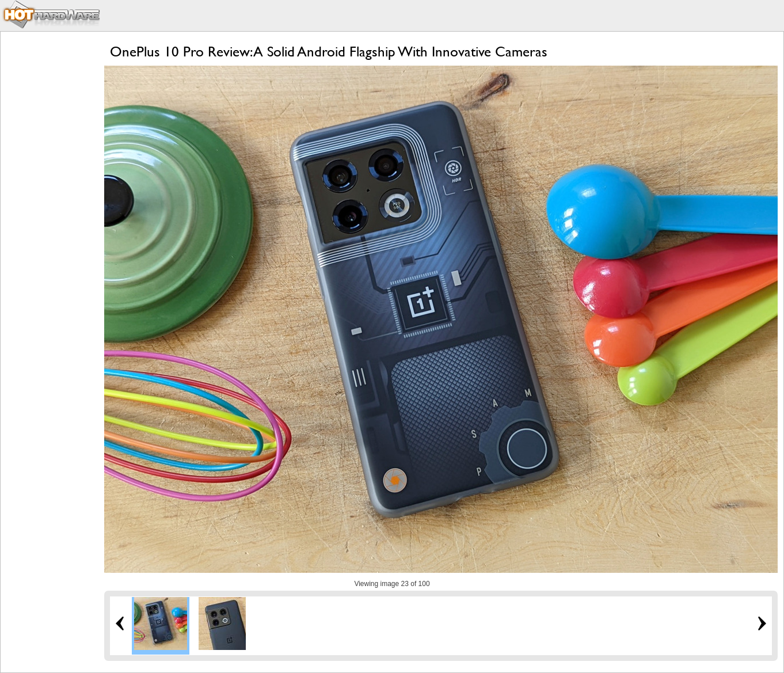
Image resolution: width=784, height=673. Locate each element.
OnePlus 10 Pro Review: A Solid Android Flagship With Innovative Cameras (329, 52)
